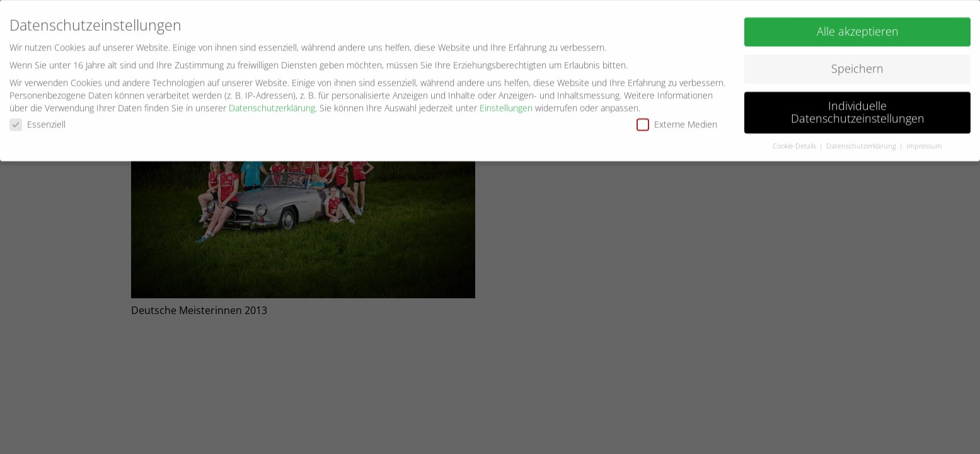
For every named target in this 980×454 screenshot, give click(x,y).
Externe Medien (677, 122)
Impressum (924, 143)
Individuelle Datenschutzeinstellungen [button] (858, 110)
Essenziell (37, 122)
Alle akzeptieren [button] (858, 29)
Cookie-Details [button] (795, 143)
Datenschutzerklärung (272, 105)
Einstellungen (506, 105)
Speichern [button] (857, 66)
